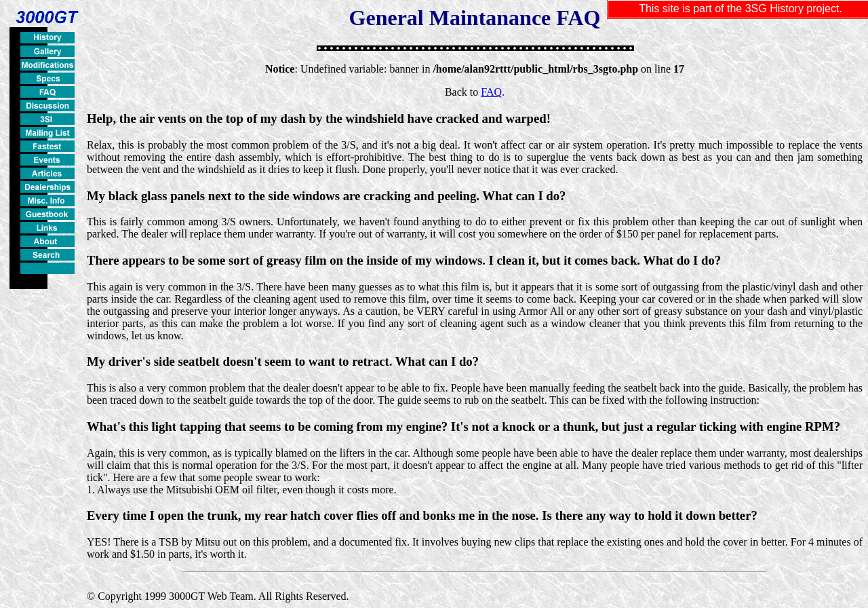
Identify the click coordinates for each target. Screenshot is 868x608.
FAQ (491, 92)
